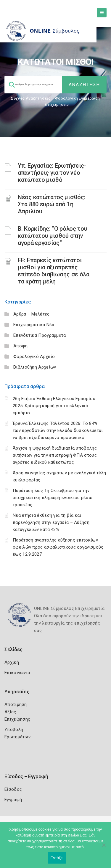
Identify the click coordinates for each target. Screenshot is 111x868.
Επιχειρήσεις (57, 104)
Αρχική (12, 662)
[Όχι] (104, 848)
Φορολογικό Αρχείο (34, 357)
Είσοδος (13, 789)
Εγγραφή (13, 800)
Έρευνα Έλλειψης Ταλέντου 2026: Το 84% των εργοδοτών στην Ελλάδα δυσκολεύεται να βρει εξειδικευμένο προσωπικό (58, 430)
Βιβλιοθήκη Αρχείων (35, 367)
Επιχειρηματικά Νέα (34, 325)
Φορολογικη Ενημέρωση (77, 98)
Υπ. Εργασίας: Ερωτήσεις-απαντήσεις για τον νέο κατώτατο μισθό (52, 173)
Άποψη (21, 346)
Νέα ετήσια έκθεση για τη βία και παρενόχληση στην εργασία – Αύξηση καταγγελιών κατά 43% (51, 522)
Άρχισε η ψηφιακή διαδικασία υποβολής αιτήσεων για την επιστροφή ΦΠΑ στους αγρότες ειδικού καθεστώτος (55, 455)
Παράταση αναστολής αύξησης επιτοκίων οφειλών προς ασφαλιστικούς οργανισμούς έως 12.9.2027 (58, 547)
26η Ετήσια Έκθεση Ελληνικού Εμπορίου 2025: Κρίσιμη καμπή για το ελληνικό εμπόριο (54, 406)
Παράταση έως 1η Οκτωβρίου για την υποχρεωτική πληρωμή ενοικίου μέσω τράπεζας (53, 498)
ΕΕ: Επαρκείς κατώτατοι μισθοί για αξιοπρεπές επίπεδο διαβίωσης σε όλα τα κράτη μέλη (54, 271)
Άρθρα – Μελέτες (32, 314)
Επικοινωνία (17, 673)
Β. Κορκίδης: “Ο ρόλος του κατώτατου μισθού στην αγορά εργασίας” (53, 236)
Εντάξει (57, 858)
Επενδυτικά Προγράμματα (40, 335)
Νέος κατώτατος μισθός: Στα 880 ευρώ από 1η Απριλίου (52, 204)
